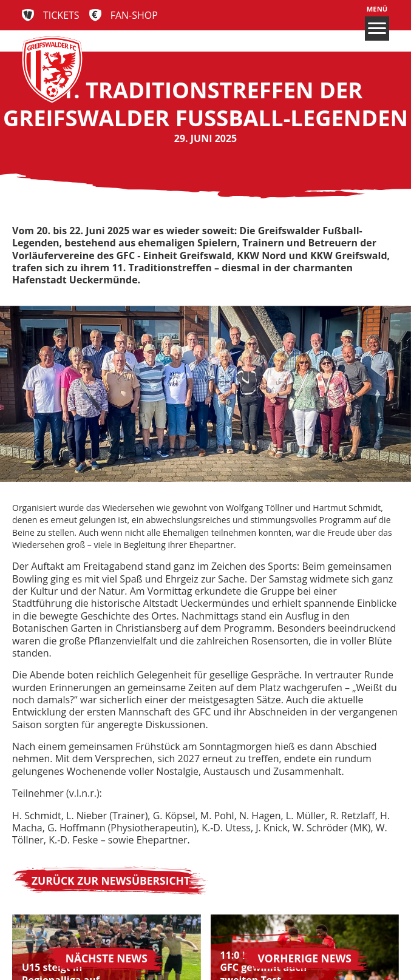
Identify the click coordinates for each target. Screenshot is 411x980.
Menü (377, 23)
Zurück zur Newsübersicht (111, 880)
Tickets (61, 15)
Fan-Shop (134, 15)
